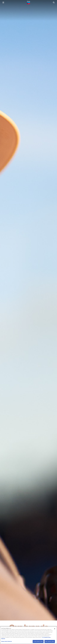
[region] (28, 635)
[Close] (55, 629)
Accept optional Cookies (38, 641)
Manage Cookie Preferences (6, 641)
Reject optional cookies (50, 641)
